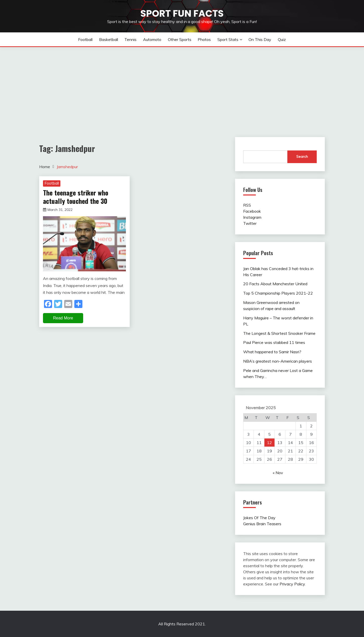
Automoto (152, 39)
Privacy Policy (292, 584)
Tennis (130, 39)
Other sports (180, 39)
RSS (247, 205)
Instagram (252, 217)
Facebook (252, 211)
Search (302, 157)
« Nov (278, 473)
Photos (204, 39)
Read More (63, 318)
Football (85, 39)
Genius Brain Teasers (262, 524)
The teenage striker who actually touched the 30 (76, 197)
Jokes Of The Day (259, 518)
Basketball (109, 39)
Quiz (282, 39)
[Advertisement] (182, 85)
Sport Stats (228, 39)
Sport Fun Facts (182, 13)
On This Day (260, 39)
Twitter (250, 223)
